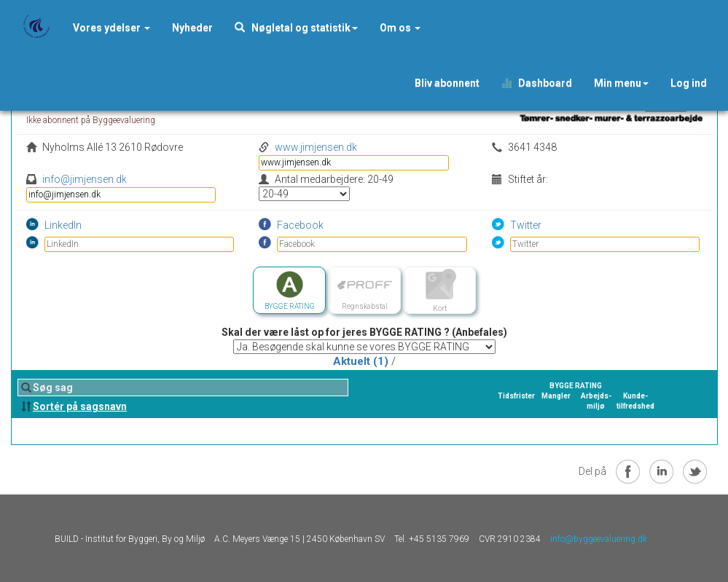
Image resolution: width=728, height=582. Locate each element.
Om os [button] (400, 28)
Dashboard (537, 83)
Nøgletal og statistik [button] (296, 28)
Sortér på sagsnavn (80, 406)
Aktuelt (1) (361, 361)
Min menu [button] (621, 83)
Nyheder (192, 28)
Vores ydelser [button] (111, 28)
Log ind (689, 83)
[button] (192, 28)
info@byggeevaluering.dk (599, 539)
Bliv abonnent (447, 83)
